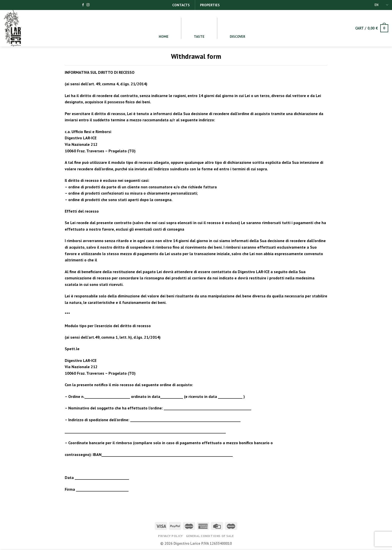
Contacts (181, 5)
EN (381, 5)
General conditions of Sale (210, 536)
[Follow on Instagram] (88, 5)
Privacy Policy (170, 536)
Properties (210, 5)
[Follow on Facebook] (83, 5)
